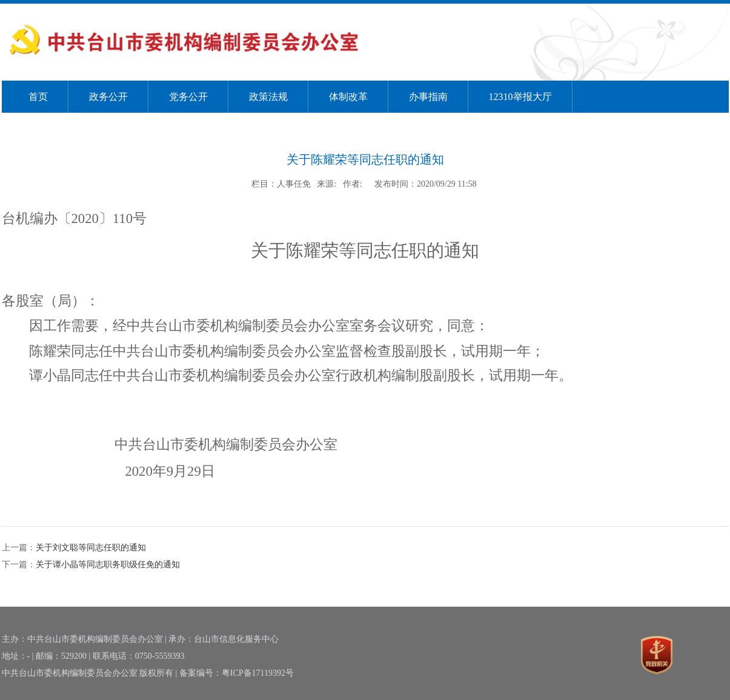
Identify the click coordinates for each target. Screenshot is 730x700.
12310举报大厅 (520, 97)
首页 (38, 97)
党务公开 (188, 97)
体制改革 (348, 97)
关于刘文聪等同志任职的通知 (91, 548)
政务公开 (108, 97)
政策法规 (268, 97)
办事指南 (428, 97)
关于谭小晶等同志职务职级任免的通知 (108, 565)
